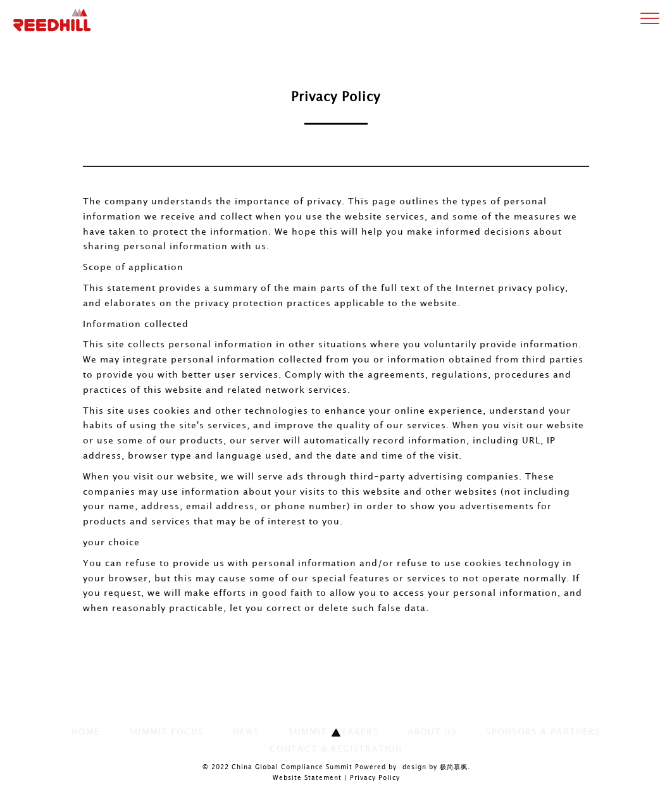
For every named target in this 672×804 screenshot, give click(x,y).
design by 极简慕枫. (436, 767)
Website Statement (307, 778)
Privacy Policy (375, 778)
